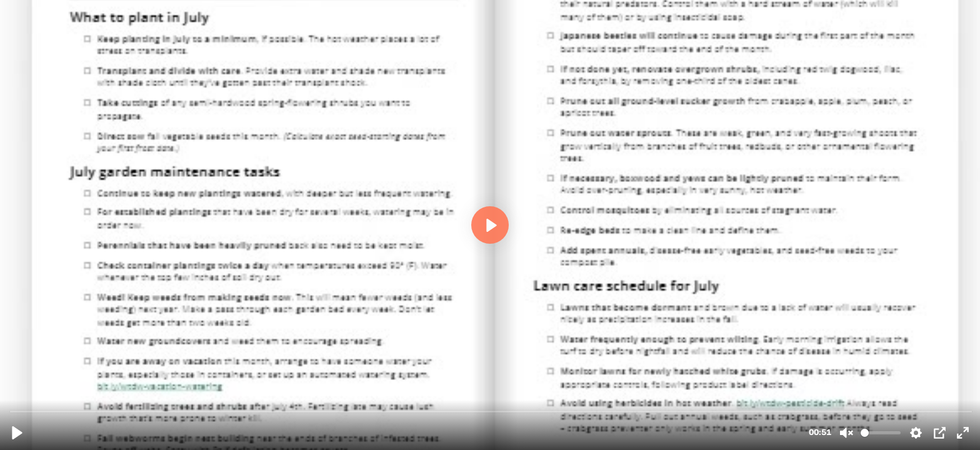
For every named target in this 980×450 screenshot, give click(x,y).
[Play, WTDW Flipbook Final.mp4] (17, 433)
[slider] (491, 411)
